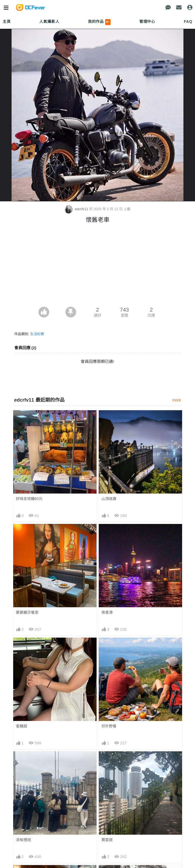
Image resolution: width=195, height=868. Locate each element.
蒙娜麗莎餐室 (27, 612)
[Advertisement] (98, 266)
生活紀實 (37, 334)
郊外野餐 (109, 726)
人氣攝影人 (49, 22)
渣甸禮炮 (23, 840)
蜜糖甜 (22, 726)
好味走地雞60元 (29, 499)
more (177, 400)
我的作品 (99, 22)
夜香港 (107, 612)
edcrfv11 (77, 209)
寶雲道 (107, 840)
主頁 (7, 22)
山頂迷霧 (109, 499)
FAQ (188, 22)
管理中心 (147, 22)
